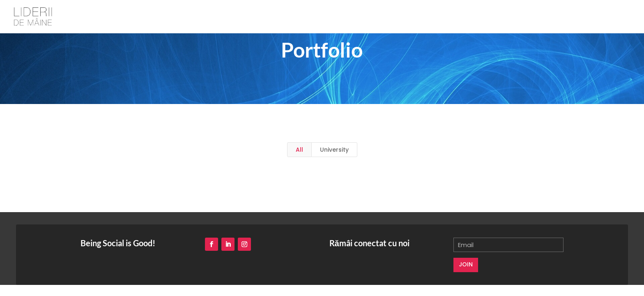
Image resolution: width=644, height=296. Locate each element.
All (299, 150)
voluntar (602, 17)
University (334, 150)
